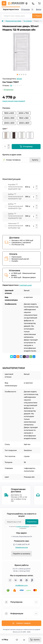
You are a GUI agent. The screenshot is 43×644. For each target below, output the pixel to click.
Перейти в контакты (21, 554)
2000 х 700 (24, 113)
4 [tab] (24, 75)
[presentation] (20, 167)
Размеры (6, 108)
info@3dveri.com (22, 585)
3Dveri (19, 79)
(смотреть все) (26, 285)
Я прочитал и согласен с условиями (22, 527)
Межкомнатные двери (13, 21)
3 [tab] (22, 75)
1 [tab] (17, 75)
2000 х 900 (9, 118)
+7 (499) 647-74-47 (22, 544)
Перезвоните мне (21, 547)
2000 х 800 (24, 123)
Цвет (5, 129)
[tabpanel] (21, 52)
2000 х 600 (9, 123)
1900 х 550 (24, 118)
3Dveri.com (17, 632)
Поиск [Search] (37, 16)
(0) (11, 86)
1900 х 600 (9, 113)
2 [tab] (19, 75)
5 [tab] (26, 75)
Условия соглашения (23, 527)
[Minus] (9, 148)
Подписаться (32, 522)
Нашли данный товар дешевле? (14, 101)
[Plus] (9, 145)
